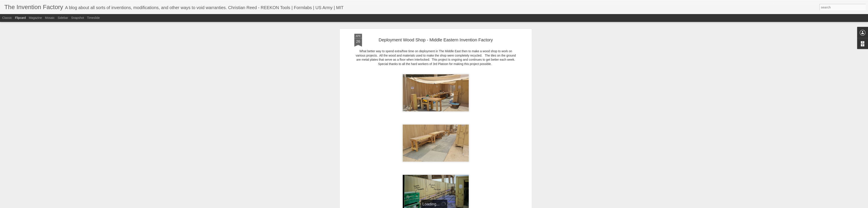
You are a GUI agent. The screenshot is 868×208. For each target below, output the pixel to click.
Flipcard (20, 18)
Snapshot (78, 18)
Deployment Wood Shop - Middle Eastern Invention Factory (436, 40)
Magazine (35, 18)
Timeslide (93, 18)
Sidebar (63, 18)
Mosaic (50, 18)
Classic (7, 18)
